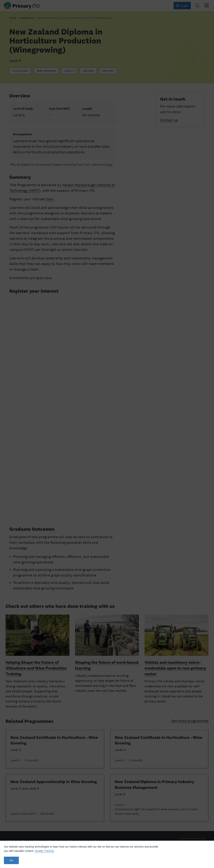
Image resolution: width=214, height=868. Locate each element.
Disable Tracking (44, 851)
